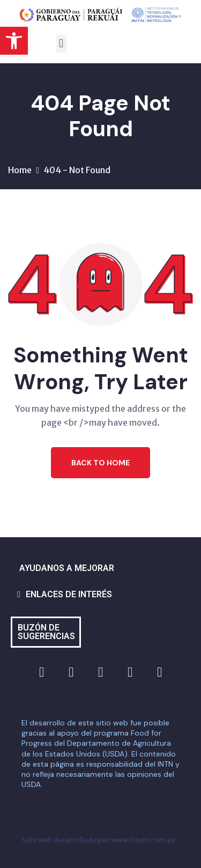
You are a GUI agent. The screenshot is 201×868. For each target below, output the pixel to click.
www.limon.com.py (143, 840)
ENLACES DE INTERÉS (69, 594)
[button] (14, 41)
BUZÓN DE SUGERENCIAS (46, 632)
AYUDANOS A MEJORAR (67, 568)
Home (20, 170)
